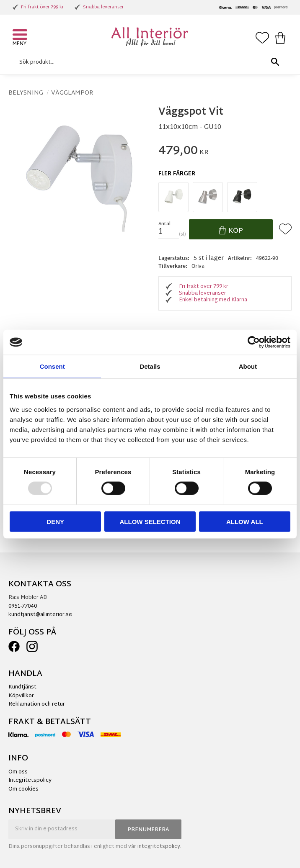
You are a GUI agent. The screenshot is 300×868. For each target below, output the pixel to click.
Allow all (245, 521)
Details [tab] (150, 366)
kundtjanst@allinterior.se (40, 615)
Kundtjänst (22, 687)
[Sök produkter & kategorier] (148, 62)
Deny (55, 521)
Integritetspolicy (30, 781)
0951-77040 (23, 606)
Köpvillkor (21, 696)
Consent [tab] (52, 366)
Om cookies (23, 789)
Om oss (18, 772)
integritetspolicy (159, 847)
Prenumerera (148, 830)
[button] (21, 36)
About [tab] (248, 366)
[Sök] (275, 62)
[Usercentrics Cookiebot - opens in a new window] (254, 342)
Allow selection (150, 521)
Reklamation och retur (37, 704)
